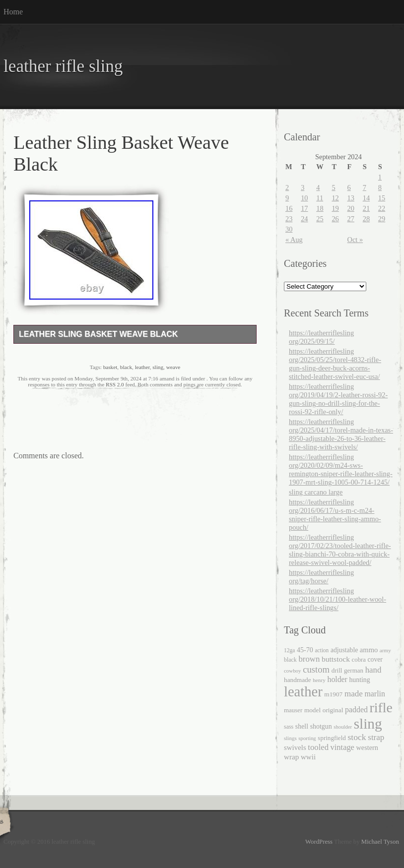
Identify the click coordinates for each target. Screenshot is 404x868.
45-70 (305, 650)
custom (316, 669)
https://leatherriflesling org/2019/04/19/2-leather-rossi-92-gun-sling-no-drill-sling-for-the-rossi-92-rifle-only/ (338, 399)
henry (319, 680)
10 (304, 198)
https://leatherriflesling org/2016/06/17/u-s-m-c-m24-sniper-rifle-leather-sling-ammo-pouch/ (335, 515)
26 (335, 219)
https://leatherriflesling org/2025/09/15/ (321, 337)
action (322, 650)
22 (382, 208)
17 (304, 208)
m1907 (333, 694)
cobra (359, 660)
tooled (318, 747)
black (126, 367)
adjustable (344, 650)
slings (290, 738)
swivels (295, 747)
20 (351, 208)
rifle (381, 708)
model (312, 710)
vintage (342, 747)
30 (289, 229)
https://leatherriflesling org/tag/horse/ (321, 577)
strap (376, 737)
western (367, 747)
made (354, 694)
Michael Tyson (380, 842)
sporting (307, 738)
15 (382, 198)
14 (366, 198)
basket (110, 367)
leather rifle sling (63, 66)
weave (173, 367)
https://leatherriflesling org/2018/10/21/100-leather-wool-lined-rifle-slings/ (337, 599)
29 (382, 219)
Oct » (355, 240)
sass (289, 727)
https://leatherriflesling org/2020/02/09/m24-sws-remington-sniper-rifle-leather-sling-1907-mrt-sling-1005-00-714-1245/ (341, 469)
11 (320, 198)
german (354, 670)
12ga (289, 650)
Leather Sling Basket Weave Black (98, 334)
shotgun (321, 726)
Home (13, 12)
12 (335, 198)
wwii (308, 757)
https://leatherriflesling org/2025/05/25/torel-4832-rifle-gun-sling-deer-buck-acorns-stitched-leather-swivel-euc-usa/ (335, 364)
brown (309, 659)
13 (351, 198)
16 (289, 208)
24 (304, 219)
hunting (359, 680)
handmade (298, 680)
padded (356, 710)
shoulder (343, 727)
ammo (369, 650)
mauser (293, 710)
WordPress (319, 842)
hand (373, 670)
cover (375, 659)
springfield (332, 738)
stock (357, 737)
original (333, 710)
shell (302, 726)
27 (351, 219)
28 (366, 219)
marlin (375, 694)
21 (366, 208)
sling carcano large (316, 492)
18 (320, 208)
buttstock (336, 659)
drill (337, 670)
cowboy (293, 671)
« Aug (294, 240)
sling (158, 367)
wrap (291, 757)
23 (289, 219)
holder (337, 679)
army (385, 650)
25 (320, 219)
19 (335, 208)
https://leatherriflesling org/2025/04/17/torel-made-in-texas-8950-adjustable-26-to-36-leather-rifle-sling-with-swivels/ (341, 434)
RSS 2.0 (115, 384)
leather (142, 367)
